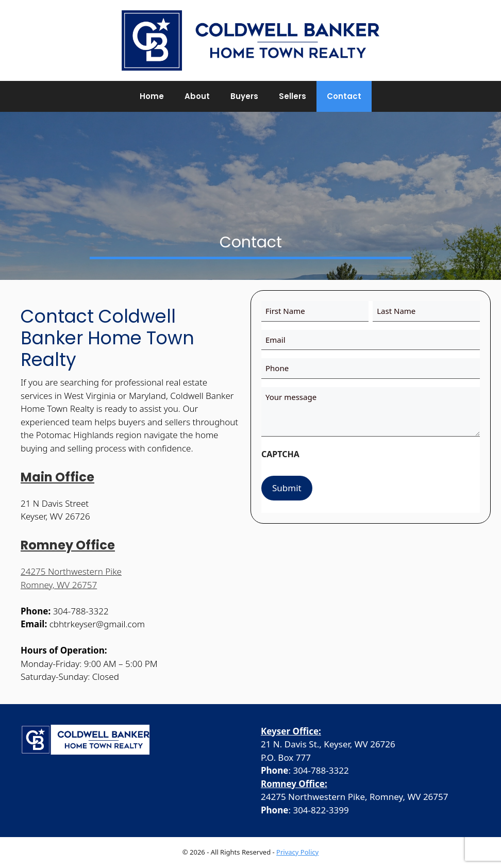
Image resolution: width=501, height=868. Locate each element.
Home (152, 96)
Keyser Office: (291, 731)
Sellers (293, 96)
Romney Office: (294, 784)
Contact (344, 96)
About (197, 96)
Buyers (244, 96)
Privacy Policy (297, 852)
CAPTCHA (280, 454)
